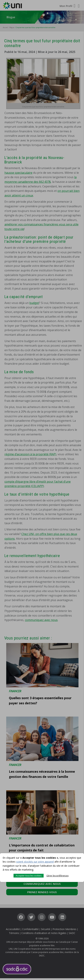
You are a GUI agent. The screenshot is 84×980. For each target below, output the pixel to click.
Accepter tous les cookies (29, 876)
